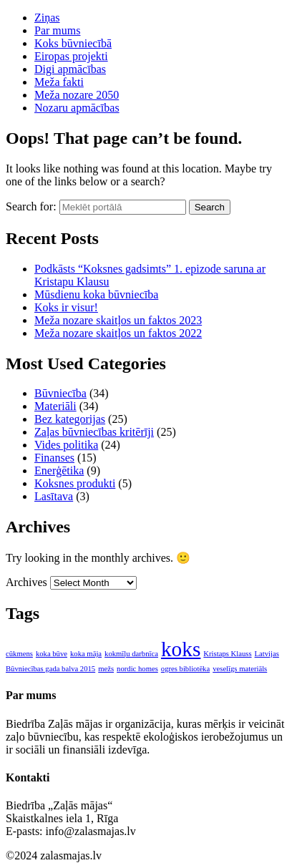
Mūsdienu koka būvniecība (96, 294)
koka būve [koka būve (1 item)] (52, 654)
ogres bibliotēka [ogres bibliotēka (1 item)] (185, 669)
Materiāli (55, 406)
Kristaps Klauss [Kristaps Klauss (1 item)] (227, 654)
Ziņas (47, 18)
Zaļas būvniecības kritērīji (94, 432)
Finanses (54, 458)
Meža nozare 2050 (77, 95)
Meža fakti (59, 82)
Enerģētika (59, 470)
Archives (26, 582)
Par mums (57, 30)
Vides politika (66, 445)
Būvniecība (60, 393)
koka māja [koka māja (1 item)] (86, 654)
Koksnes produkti (75, 483)
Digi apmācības (70, 69)
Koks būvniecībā (73, 43)
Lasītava (54, 496)
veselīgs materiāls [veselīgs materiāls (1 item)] (240, 669)
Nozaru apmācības (77, 108)
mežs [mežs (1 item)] (106, 669)
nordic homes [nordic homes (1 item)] (137, 669)
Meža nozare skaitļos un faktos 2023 (118, 320)
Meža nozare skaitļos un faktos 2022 (118, 333)
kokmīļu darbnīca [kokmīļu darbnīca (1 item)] (131, 654)
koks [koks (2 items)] (181, 649)
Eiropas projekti (71, 56)
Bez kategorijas (70, 419)
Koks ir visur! (66, 307)
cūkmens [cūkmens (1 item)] (19, 654)
